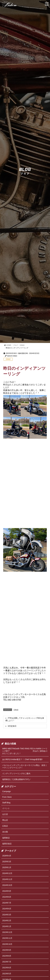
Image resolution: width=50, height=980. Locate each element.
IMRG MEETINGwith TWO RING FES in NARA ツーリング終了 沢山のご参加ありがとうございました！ (25, 751)
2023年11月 (7, 938)
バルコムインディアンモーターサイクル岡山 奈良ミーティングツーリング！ (25, 766)
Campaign (7, 791)
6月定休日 (12, 726)
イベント (6, 808)
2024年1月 (7, 926)
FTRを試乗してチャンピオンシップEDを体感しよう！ (25, 719)
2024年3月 (7, 915)
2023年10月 (7, 944)
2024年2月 (7, 921)
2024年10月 (7, 885)
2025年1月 (7, 867)
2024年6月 (7, 909)
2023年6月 (7, 968)
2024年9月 (7, 891)
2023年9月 (7, 950)
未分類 (5, 832)
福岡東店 (6, 838)
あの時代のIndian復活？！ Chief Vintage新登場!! (22, 759)
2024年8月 (7, 897)
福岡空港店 (7, 844)
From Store (7, 797)
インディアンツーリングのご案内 (16, 774)
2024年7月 (7, 903)
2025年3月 (7, 862)
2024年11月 (7, 879)
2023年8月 (7, 956)
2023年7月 (7, 962)
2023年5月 (7, 974)
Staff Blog (6, 803)
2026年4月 (7, 856)
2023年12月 (7, 932)
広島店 (8, 359)
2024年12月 (7, 873)
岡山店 (5, 820)
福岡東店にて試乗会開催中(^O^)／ (17, 779)
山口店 (5, 814)
